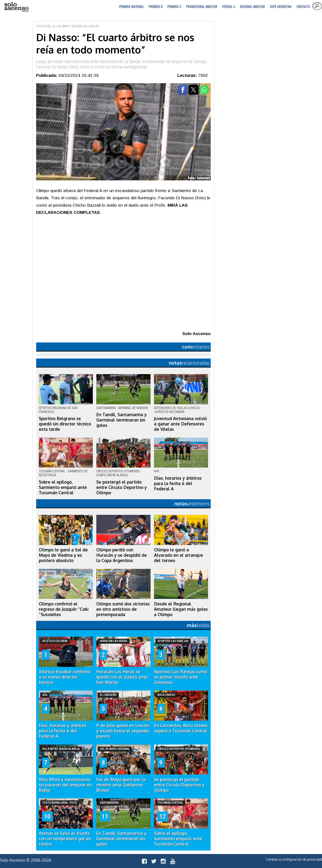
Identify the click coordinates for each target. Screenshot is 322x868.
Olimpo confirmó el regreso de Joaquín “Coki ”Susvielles (64, 609)
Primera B (156, 7)
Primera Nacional (131, 7)
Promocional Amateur (202, 7)
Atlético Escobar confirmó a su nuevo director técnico (65, 677)
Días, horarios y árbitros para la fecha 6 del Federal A (178, 483)
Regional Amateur (252, 7)
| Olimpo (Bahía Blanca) (77, 26)
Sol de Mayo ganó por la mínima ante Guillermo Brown (121, 785)
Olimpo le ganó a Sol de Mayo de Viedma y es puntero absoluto (63, 555)
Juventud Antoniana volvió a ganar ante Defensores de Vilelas (180, 424)
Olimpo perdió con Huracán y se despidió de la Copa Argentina (122, 555)
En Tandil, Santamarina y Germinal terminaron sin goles (121, 420)
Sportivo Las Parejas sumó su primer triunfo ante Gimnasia (181, 677)
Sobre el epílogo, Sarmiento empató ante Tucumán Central (63, 487)
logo (16, 7)
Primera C (174, 7)
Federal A (229, 7)
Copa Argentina (281, 7)
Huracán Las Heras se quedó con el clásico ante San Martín (122, 677)
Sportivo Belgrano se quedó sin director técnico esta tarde (65, 424)
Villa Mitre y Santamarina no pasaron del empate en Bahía (65, 785)
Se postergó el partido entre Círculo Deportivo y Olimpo (122, 487)
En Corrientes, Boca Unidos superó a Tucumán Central (181, 728)
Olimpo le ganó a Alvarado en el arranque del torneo (179, 555)
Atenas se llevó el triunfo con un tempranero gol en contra (65, 839)
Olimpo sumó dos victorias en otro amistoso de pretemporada (123, 609)
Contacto (303, 7)
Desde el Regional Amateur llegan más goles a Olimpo (181, 609)
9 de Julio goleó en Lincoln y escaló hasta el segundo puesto (123, 731)
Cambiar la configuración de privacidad (294, 859)
